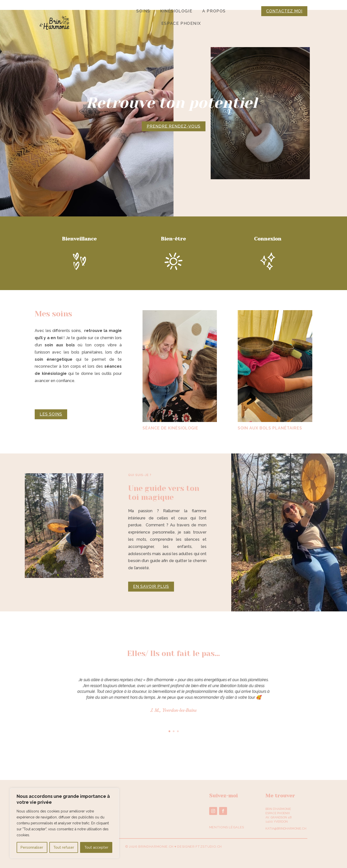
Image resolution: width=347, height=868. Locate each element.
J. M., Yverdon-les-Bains (173, 711)
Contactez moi (284, 11)
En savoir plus (151, 586)
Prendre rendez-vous (174, 126)
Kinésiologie (176, 11)
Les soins (51, 414)
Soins (143, 11)
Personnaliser (32, 847)
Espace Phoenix (181, 24)
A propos (214, 11)
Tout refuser (64, 847)
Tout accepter (96, 847)
